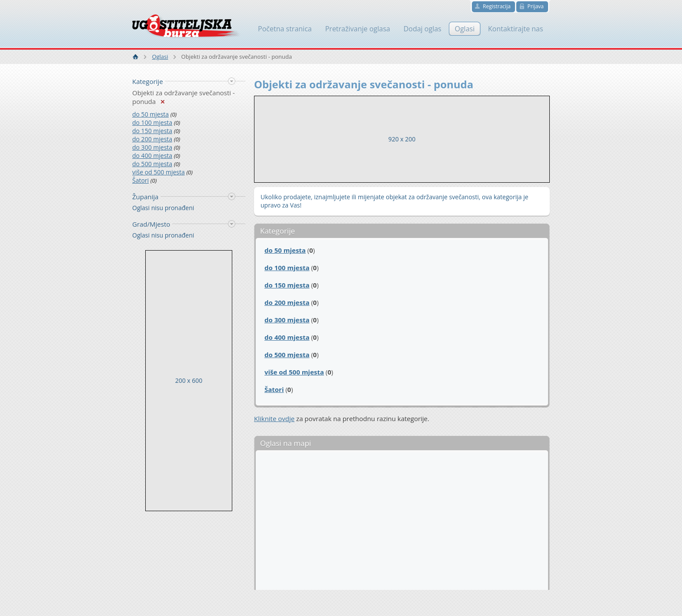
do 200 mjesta (152, 139)
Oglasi (160, 57)
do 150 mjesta (152, 131)
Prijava (535, 6)
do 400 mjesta (152, 156)
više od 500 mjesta (159, 172)
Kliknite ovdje (274, 418)
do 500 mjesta (152, 164)
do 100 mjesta (152, 122)
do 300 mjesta (152, 147)
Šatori (140, 180)
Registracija (497, 6)
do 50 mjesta (150, 114)
